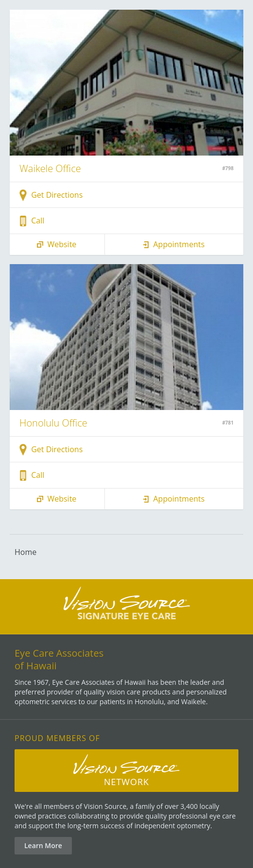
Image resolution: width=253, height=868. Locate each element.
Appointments (173, 245)
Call (32, 221)
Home (25, 552)
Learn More (43, 845)
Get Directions (51, 196)
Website (56, 245)
